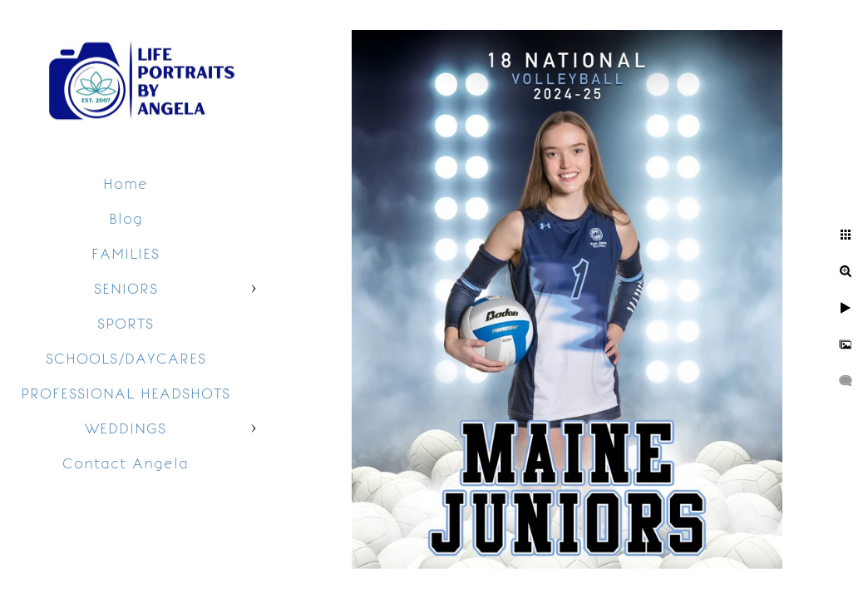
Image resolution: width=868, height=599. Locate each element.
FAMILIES (126, 254)
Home (126, 184)
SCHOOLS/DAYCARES (126, 359)
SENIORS (126, 289)
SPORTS (126, 324)
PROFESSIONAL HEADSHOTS (126, 394)
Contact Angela (126, 463)
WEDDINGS (126, 428)
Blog (126, 219)
